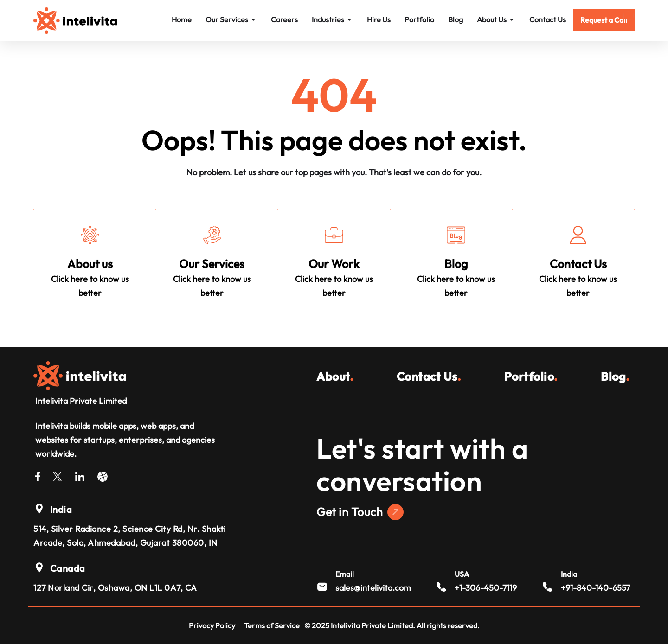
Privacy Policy (212, 625)
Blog (456, 19)
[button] (604, 20)
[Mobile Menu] (629, 15)
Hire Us (379, 19)
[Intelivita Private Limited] (80, 375)
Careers (284, 19)
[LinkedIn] (80, 475)
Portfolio (419, 19)
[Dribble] (103, 475)
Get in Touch (360, 512)
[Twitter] (58, 475)
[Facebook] (38, 475)
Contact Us (548, 19)
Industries (332, 19)
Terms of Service (272, 625)
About (335, 376)
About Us (496, 19)
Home (182, 19)
